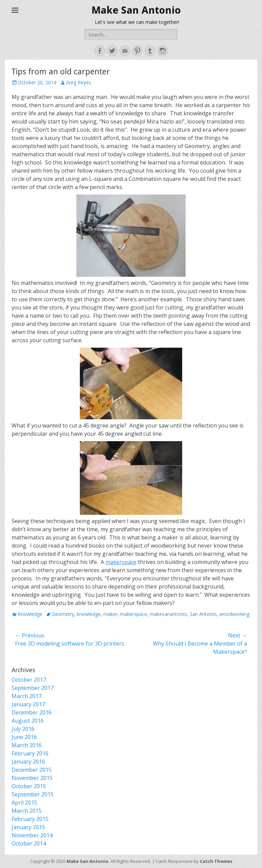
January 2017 (28, 704)
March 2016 (27, 745)
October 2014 (29, 843)
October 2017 (29, 680)
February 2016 (30, 753)
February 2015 (30, 819)
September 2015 (33, 794)
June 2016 (24, 737)
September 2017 (33, 688)
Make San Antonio (136, 10)
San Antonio (203, 614)
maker (110, 614)
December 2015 (32, 770)
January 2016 (28, 762)
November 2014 (32, 835)
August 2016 (28, 721)
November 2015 (32, 778)
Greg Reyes (78, 82)
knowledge (89, 614)
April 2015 (24, 802)
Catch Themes (216, 861)
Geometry (63, 614)
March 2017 (27, 696)
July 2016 (23, 729)
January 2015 (28, 827)
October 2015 (29, 786)
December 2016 (32, 712)
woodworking (234, 614)
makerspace (121, 562)
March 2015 (27, 811)
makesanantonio (168, 614)
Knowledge (30, 614)
